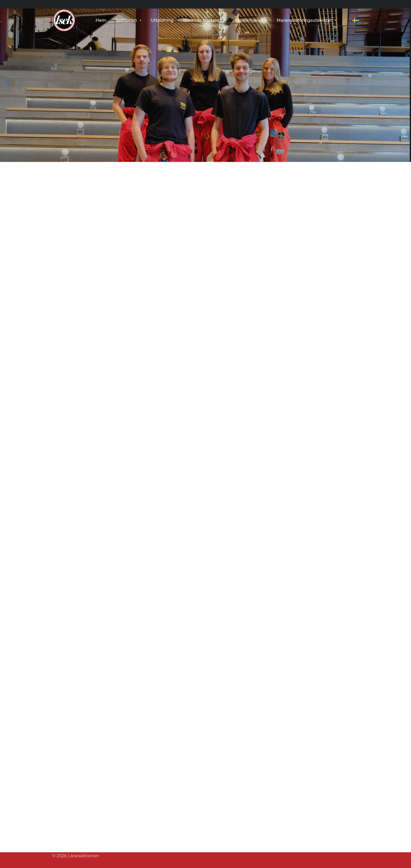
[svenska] (356, 20)
